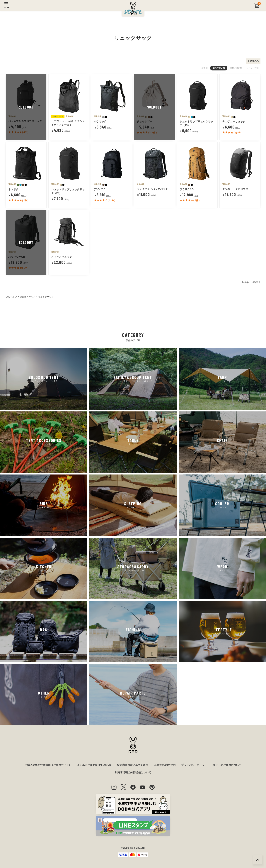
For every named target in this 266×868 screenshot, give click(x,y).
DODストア (11, 297)
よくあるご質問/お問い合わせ (94, 765)
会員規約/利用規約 (165, 765)
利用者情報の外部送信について (133, 772)
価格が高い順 (236, 68)
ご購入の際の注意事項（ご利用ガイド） (48, 765)
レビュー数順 (253, 68)
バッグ (32, 297)
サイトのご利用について (227, 765)
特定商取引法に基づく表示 (133, 765)
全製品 (23, 297)
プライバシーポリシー (194, 765)
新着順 (205, 68)
